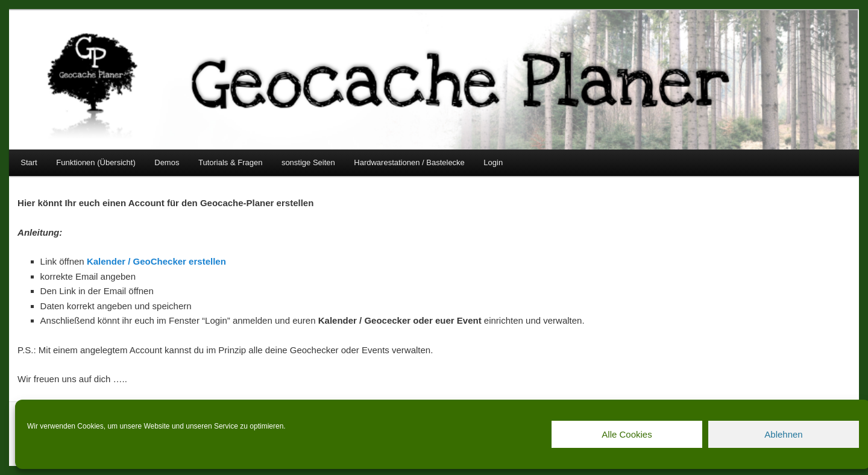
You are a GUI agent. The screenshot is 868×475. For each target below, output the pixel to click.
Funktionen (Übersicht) (96, 162)
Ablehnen (783, 434)
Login (493, 162)
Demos (167, 162)
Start (29, 162)
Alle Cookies (627, 434)
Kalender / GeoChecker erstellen (156, 261)
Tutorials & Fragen (230, 162)
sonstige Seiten (308, 162)
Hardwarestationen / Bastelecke (409, 162)
